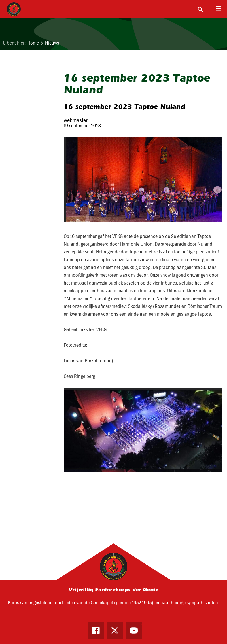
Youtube (134, 630)
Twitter (115, 630)
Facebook (96, 630)
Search (200, 9)
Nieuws (52, 43)
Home (33, 43)
